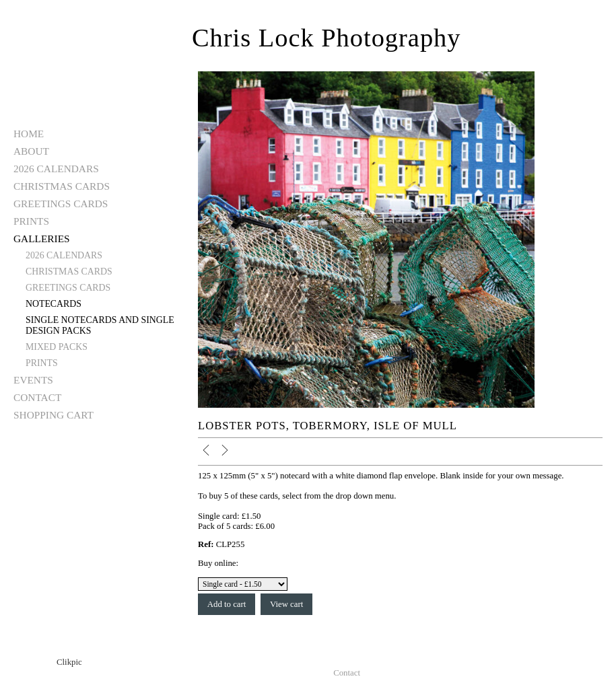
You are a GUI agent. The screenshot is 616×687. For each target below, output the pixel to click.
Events (33, 380)
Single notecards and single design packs (100, 325)
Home (29, 134)
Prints (31, 221)
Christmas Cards (62, 186)
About (31, 151)
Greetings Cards (61, 204)
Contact (37, 397)
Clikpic (69, 662)
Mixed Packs (57, 347)
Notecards (54, 304)
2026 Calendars (56, 169)
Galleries (42, 239)
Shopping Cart (54, 415)
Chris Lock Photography (326, 38)
